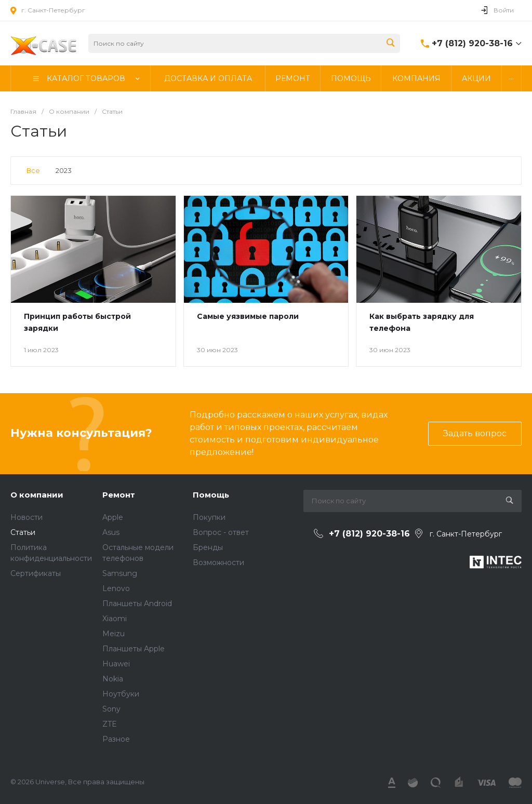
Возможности (218, 562)
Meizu (114, 634)
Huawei (116, 664)
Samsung (120, 573)
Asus (111, 532)
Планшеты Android (137, 604)
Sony (111, 709)
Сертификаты (36, 573)
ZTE (110, 724)
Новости (26, 517)
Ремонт (119, 495)
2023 (64, 170)
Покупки (209, 517)
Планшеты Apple (134, 649)
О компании (37, 495)
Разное (116, 739)
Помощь (211, 495)
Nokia (113, 679)
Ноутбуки (121, 694)
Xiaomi (115, 619)
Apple (113, 517)
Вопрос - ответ (221, 532)
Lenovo (116, 588)
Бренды (208, 547)
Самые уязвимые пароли (248, 316)
